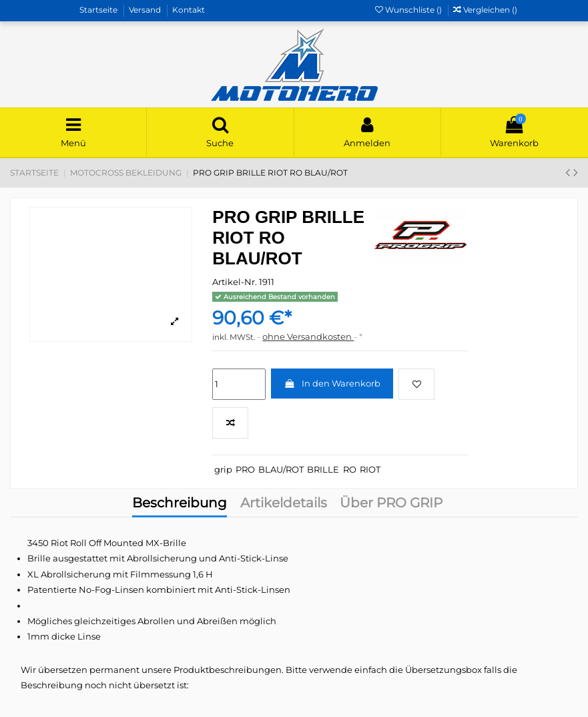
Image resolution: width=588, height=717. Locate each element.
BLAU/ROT (281, 469)
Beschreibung (180, 504)
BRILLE (323, 469)
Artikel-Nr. (235, 282)
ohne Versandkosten (308, 336)
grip (223, 469)
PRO (245, 469)
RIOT (370, 469)
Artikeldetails (284, 504)
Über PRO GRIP (391, 504)
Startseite (99, 10)
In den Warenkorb (332, 383)
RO (350, 469)
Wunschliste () (409, 10)
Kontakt (189, 10)
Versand (146, 10)
